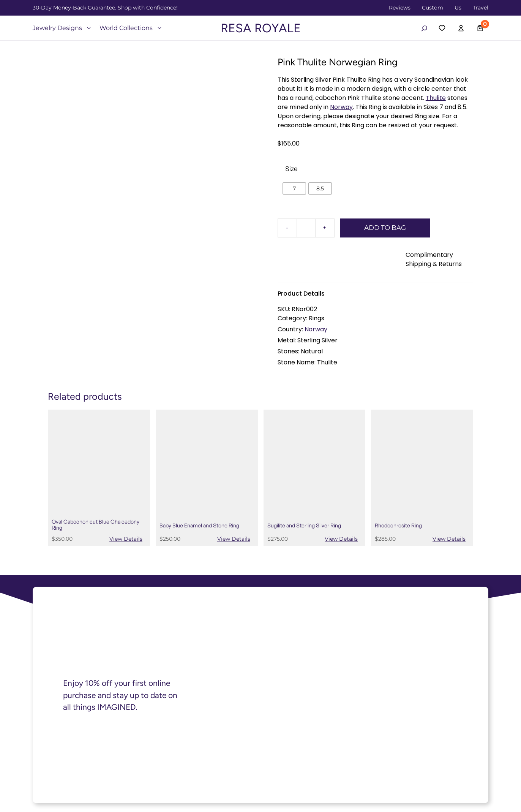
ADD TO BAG (385, 228)
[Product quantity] (306, 228)
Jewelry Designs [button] (62, 28)
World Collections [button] (131, 28)
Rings (317, 318)
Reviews (400, 8)
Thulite (436, 98)
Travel (481, 8)
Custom (433, 8)
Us (458, 8)
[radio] (294, 188)
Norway (341, 107)
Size (291, 169)
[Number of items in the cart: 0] (481, 28)
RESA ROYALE (261, 28)
